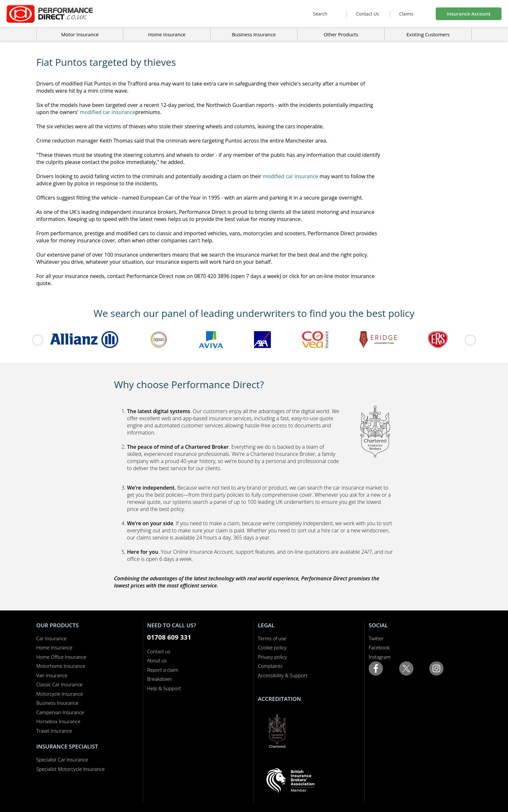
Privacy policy (272, 657)
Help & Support (164, 688)
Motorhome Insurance (61, 666)
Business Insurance (254, 34)
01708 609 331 (169, 637)
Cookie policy (272, 647)
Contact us (159, 651)
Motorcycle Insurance (60, 694)
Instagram (380, 657)
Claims (406, 14)
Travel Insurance (54, 731)
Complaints (270, 666)
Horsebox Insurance (58, 721)
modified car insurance (108, 112)
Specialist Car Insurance (62, 760)
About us (157, 660)
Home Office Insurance (61, 657)
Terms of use (272, 638)
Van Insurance (52, 675)
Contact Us (368, 14)
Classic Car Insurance (59, 684)
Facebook (379, 647)
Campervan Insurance (60, 712)
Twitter (376, 638)
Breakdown (159, 679)
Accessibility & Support (283, 675)
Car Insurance (51, 638)
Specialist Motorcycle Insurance (70, 769)
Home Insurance (54, 647)
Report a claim (163, 670)
